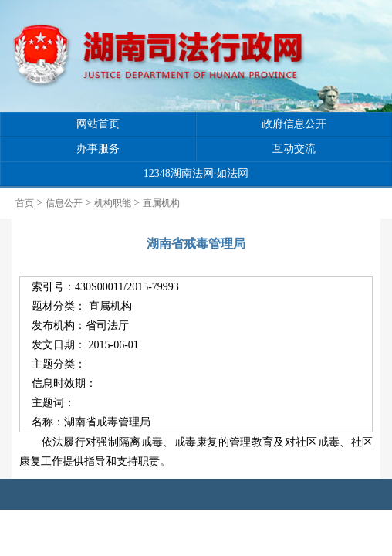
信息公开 (64, 203)
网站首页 (98, 124)
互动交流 (294, 149)
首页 (25, 203)
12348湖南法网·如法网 (196, 173)
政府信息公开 (294, 124)
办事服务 (98, 149)
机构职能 (113, 203)
